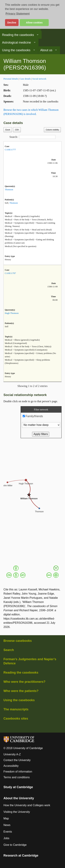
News (7, 825)
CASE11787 (10, 273)
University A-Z (12, 754)
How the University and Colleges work (27, 805)
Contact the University (17, 760)
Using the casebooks (16, 50)
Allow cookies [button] (34, 23)
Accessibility (11, 766)
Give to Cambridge (15, 845)
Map (6, 818)
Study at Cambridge (18, 787)
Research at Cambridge (21, 856)
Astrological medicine (16, 43)
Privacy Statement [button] (18, 14)
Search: (33, 137)
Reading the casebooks (18, 35)
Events (8, 832)
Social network (39, 79)
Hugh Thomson (12, 313)
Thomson (9, 190)
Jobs (6, 838)
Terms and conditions (17, 777)
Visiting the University (17, 812)
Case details (25, 79)
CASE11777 (10, 150)
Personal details (11, 79)
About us (46, 50)
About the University (19, 798)
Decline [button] (12, 23)
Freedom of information (18, 772)
